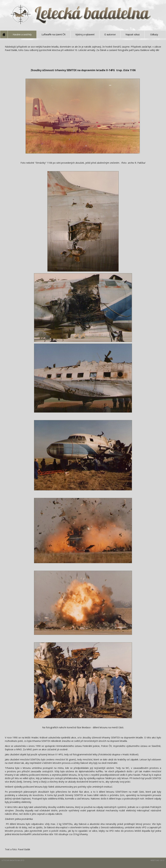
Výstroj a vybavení (85, 34)
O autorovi (110, 34)
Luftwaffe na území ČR (53, 34)
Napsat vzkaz (133, 34)
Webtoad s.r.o (157, 860)
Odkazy (154, 34)
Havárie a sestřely (22, 34)
